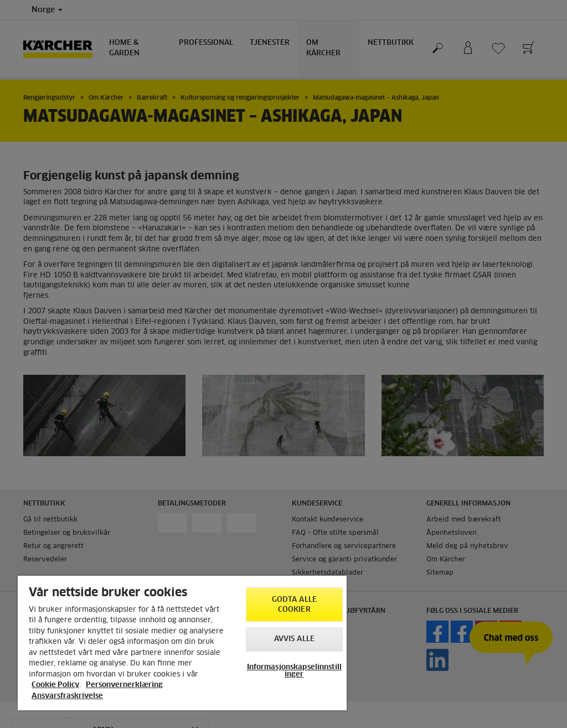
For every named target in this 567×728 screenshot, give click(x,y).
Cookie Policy (55, 685)
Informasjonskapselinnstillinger (294, 671)
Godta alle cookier (294, 605)
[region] (182, 643)
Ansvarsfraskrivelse (67, 696)
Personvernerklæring (124, 685)
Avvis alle (294, 639)
